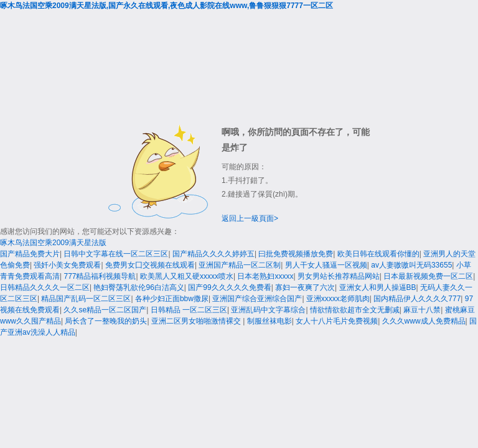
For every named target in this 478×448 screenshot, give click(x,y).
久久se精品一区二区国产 (105, 310)
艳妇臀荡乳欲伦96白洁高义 (138, 287)
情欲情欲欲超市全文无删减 (355, 310)
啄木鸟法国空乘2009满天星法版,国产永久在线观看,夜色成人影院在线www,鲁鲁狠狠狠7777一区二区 (166, 6)
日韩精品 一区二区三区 (189, 310)
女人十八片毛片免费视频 (337, 321)
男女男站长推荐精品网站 (339, 276)
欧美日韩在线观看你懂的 (378, 254)
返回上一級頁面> (250, 218)
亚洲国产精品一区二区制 (240, 265)
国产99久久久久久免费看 (229, 287)
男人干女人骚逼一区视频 (326, 265)
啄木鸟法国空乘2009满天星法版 (53, 243)
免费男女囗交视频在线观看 (150, 265)
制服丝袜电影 (269, 321)
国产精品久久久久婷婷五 (213, 254)
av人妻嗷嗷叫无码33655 (411, 265)
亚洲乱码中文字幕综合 (268, 310)
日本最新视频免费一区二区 (428, 276)
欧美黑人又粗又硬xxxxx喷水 (187, 276)
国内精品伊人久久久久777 (417, 299)
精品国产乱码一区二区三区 (86, 299)
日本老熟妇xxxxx (265, 276)
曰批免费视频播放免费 (296, 254)
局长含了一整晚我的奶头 (106, 321)
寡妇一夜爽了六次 (305, 287)
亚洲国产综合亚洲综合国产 (257, 299)
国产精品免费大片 (30, 254)
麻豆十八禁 (422, 310)
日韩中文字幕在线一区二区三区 (116, 254)
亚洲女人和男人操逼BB (378, 287)
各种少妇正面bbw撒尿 (172, 299)
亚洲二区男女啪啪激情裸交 (197, 321)
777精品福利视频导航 (100, 276)
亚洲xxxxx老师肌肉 (338, 299)
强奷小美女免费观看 (67, 265)
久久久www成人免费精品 (424, 321)
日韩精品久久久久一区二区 (45, 287)
